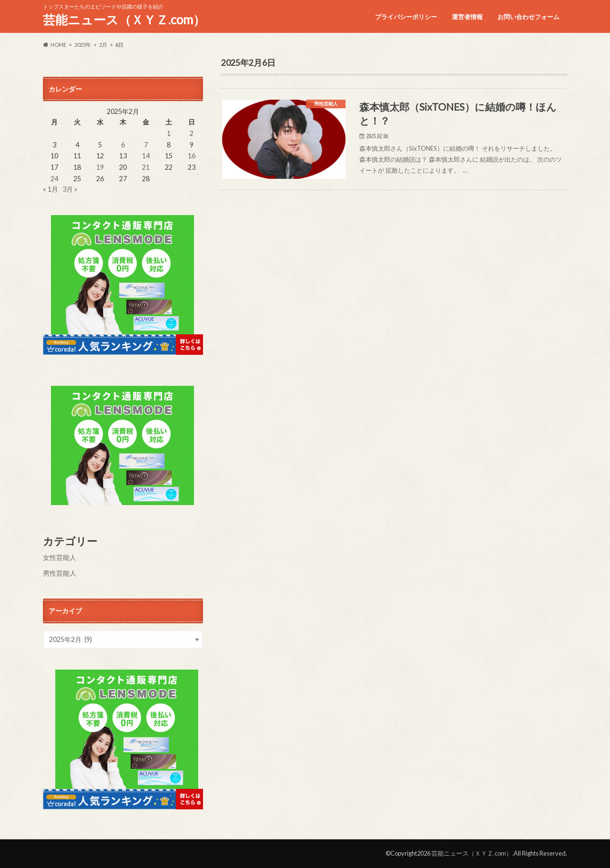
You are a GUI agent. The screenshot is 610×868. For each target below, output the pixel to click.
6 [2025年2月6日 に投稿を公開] (123, 145)
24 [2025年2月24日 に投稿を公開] (54, 179)
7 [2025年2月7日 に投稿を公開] (146, 145)
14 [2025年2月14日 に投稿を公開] (146, 156)
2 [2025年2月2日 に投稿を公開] (192, 133)
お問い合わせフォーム (529, 17)
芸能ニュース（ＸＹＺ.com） (124, 20)
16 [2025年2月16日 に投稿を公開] (192, 156)
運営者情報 (467, 17)
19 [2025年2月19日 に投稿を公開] (100, 167)
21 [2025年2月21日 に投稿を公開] (146, 167)
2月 (103, 45)
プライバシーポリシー (406, 17)
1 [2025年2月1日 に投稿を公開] (169, 133)
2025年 (83, 45)
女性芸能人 (60, 557)
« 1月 (51, 189)
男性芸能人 (60, 573)
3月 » (70, 189)
